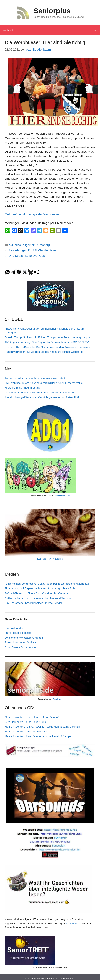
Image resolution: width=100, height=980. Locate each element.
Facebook (57, 699)
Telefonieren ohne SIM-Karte (22, 643)
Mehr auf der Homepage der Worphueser (33, 214)
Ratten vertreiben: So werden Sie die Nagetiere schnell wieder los (44, 352)
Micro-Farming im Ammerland (22, 388)
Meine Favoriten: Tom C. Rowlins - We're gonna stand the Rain (42, 727)
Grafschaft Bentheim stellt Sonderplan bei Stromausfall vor (40, 393)
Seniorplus (52, 11)
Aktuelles (15, 245)
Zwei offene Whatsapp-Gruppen (24, 638)
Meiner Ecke (74, 924)
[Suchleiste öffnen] (95, 30)
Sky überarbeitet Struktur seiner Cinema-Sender (34, 603)
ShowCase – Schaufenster (21, 647)
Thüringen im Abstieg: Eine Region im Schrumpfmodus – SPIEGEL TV (47, 342)
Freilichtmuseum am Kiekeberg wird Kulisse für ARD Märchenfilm (44, 383)
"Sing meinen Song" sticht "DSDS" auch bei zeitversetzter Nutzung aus (47, 584)
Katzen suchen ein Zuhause (50, 559)
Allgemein (29, 245)
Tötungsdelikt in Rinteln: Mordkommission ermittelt (35, 378)
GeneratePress (67, 978)
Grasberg (44, 245)
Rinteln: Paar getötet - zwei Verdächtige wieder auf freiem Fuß (42, 397)
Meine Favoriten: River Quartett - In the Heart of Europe (38, 736)
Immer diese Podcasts (18, 633)
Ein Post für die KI (16, 628)
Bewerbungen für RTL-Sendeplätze (32, 250)
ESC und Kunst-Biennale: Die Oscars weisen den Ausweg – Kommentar (48, 347)
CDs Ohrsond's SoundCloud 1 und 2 (26, 722)
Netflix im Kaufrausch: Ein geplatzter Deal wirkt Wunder (38, 598)
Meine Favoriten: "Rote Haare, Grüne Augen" (32, 717)
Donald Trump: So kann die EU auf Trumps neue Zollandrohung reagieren (49, 337)
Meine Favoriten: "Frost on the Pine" (26, 732)
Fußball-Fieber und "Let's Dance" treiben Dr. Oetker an (37, 593)
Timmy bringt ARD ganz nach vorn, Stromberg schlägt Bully (40, 588)
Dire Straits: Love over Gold (27, 256)
